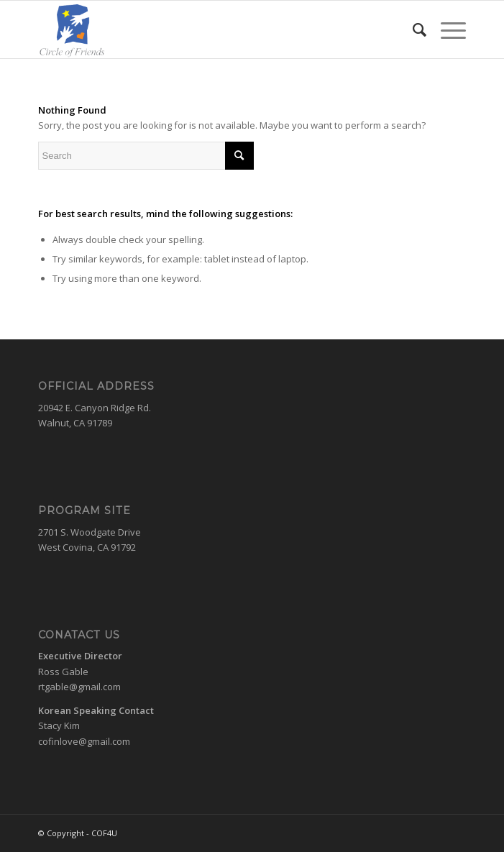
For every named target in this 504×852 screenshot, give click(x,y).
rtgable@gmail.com (79, 687)
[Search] (412, 29)
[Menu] (446, 29)
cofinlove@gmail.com (84, 741)
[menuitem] (412, 29)
